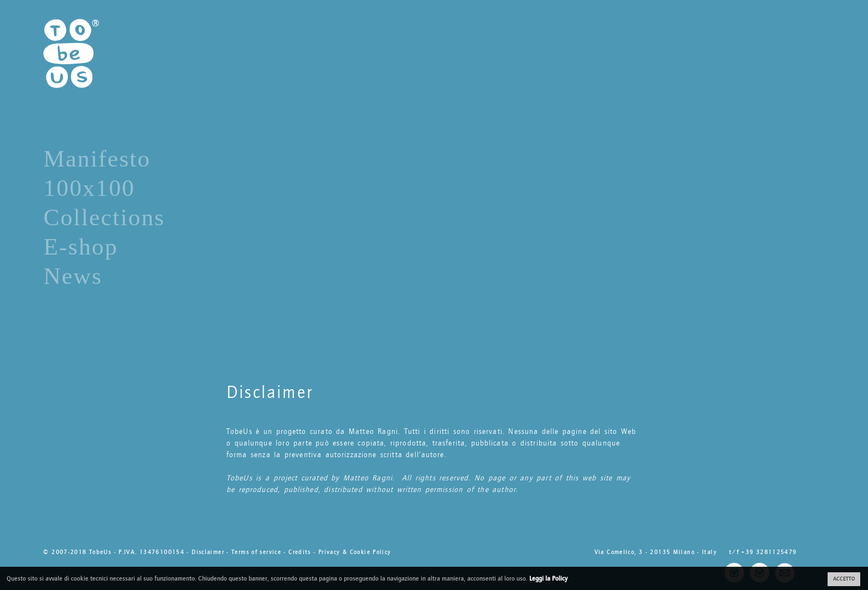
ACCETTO (844, 579)
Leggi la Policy (548, 578)
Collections (104, 217)
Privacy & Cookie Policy (355, 552)
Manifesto (97, 159)
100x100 (89, 188)
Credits (300, 552)
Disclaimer (208, 552)
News (73, 276)
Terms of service (256, 552)
